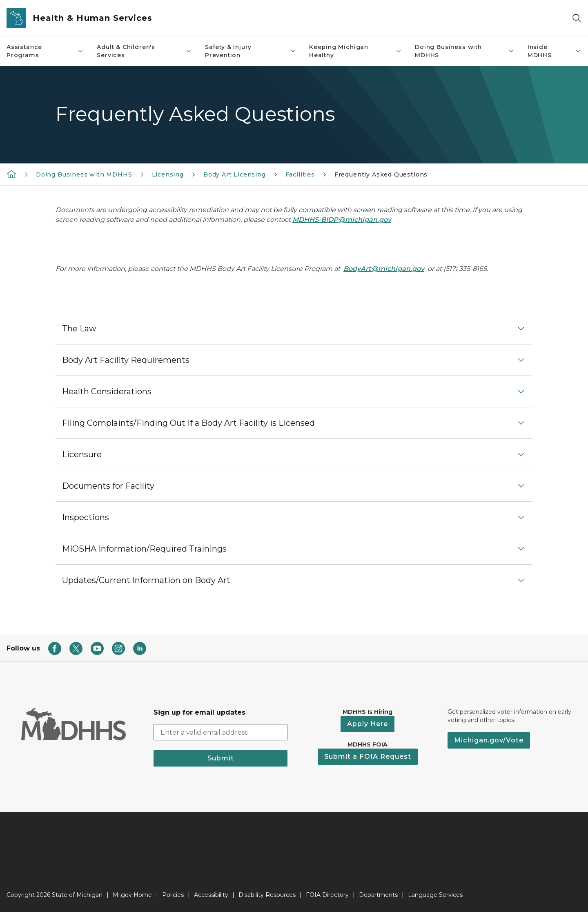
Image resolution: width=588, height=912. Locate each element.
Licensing (168, 174)
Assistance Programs (45, 51)
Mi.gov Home (132, 895)
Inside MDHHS (555, 51)
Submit (221, 758)
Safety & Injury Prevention (251, 51)
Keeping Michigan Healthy (355, 51)
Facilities (300, 174)
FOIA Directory (327, 895)
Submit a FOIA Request (368, 757)
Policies (173, 895)
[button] (294, 329)
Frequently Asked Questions (381, 174)
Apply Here (367, 724)
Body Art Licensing (235, 174)
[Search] (577, 18)
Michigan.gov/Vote (489, 740)
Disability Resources (267, 895)
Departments (378, 895)
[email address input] (220, 732)
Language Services (435, 895)
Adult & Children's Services (144, 51)
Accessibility (211, 895)
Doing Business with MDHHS (465, 51)
